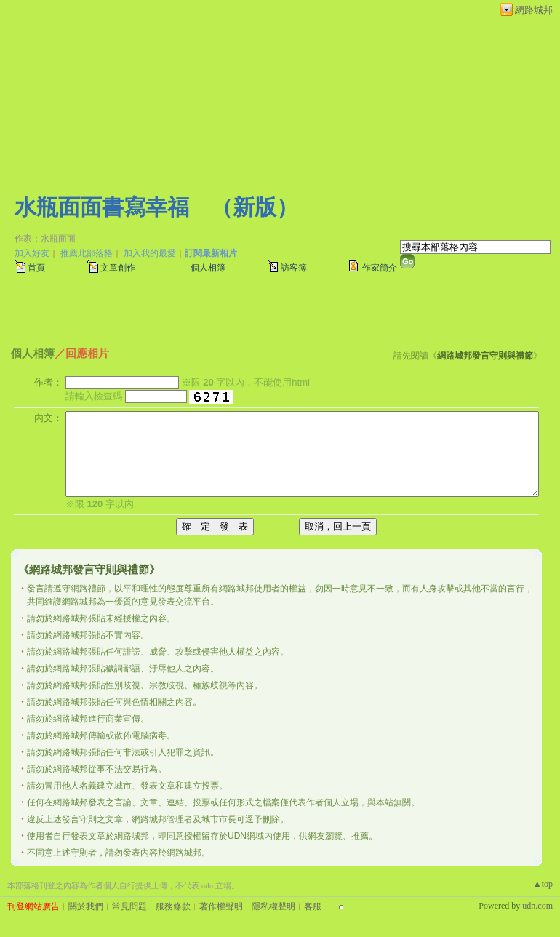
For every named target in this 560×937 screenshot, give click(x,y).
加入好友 (32, 253)
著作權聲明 (221, 906)
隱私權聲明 (273, 906)
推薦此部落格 (87, 253)
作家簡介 (380, 268)
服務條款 (173, 906)
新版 (255, 207)
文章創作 (118, 268)
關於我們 (86, 906)
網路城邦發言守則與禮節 (485, 356)
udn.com (537, 906)
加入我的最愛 (150, 253)
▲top (543, 884)
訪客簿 (294, 268)
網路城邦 (534, 10)
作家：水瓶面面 (45, 239)
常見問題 (129, 906)
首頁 (36, 268)
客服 (313, 906)
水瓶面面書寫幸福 (102, 207)
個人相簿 (208, 268)
